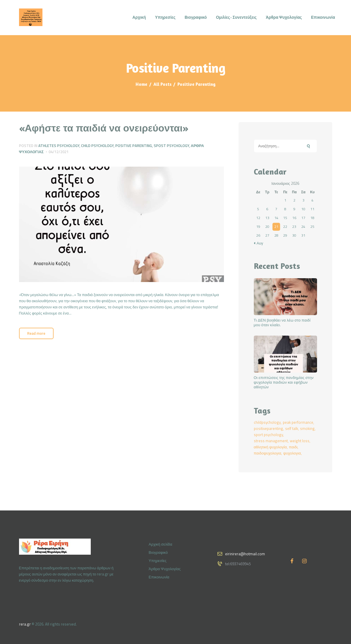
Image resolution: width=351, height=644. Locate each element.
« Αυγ (258, 243)
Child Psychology (97, 146)
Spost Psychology (171, 146)
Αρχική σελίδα (160, 544)
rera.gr (25, 624)
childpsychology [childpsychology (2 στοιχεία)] (267, 422)
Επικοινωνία (159, 577)
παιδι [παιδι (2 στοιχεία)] (293, 447)
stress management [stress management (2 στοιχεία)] (271, 441)
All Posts (162, 84)
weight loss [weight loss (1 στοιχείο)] (300, 441)
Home (141, 84)
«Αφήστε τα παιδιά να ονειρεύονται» (104, 128)
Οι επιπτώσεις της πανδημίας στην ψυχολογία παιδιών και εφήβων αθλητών (284, 382)
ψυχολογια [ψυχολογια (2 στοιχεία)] (292, 453)
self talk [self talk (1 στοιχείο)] (292, 428)
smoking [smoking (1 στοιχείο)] (307, 428)
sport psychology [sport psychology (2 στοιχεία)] (268, 435)
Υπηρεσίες (158, 561)
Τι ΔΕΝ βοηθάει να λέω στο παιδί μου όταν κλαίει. (282, 323)
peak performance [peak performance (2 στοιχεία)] (298, 422)
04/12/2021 (59, 152)
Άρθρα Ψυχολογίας (165, 569)
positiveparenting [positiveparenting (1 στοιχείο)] (268, 428)
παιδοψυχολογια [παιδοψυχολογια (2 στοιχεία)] (268, 453)
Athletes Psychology (59, 146)
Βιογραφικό (158, 552)
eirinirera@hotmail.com (245, 554)
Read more (36, 333)
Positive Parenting (134, 146)
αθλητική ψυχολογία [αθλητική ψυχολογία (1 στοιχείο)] (270, 447)
